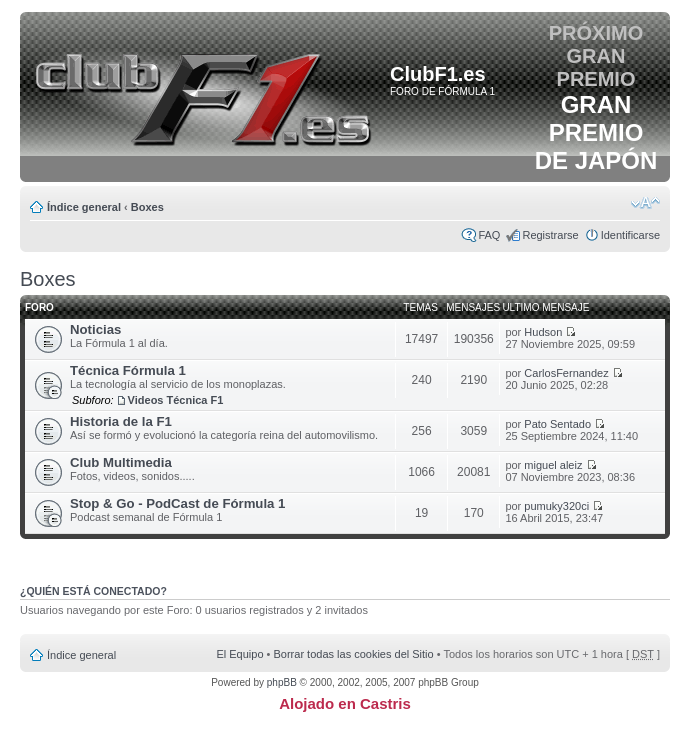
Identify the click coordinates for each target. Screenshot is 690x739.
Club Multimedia (121, 462)
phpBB (282, 682)
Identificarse (630, 235)
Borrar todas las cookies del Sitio (353, 654)
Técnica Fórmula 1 (128, 370)
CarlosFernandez (566, 373)
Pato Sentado (557, 424)
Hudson (543, 332)
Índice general (84, 207)
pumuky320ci (556, 506)
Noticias (95, 329)
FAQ (489, 235)
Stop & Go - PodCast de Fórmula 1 (177, 503)
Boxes (147, 207)
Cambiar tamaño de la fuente (645, 203)
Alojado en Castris (345, 703)
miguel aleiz (553, 465)
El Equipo (239, 654)
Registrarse (550, 235)
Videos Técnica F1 (176, 400)
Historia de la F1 (121, 421)
